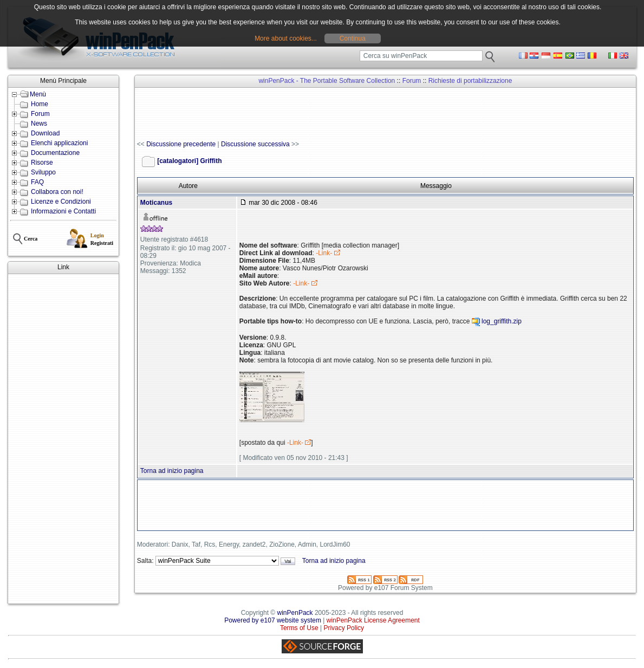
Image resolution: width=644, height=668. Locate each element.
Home (40, 104)
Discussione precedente (181, 144)
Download (45, 133)
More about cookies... (286, 38)
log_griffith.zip (502, 322)
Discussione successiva (255, 144)
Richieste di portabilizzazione (470, 81)
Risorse (42, 163)
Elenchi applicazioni (59, 143)
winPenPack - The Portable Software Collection (327, 81)
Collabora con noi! (57, 192)
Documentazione (55, 153)
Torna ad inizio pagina (172, 471)
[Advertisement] (63, 439)
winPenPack (295, 613)
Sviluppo (43, 172)
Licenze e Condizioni (61, 202)
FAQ (37, 182)
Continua (353, 38)
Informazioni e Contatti (63, 211)
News (39, 124)
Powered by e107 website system (273, 620)
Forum (40, 114)
